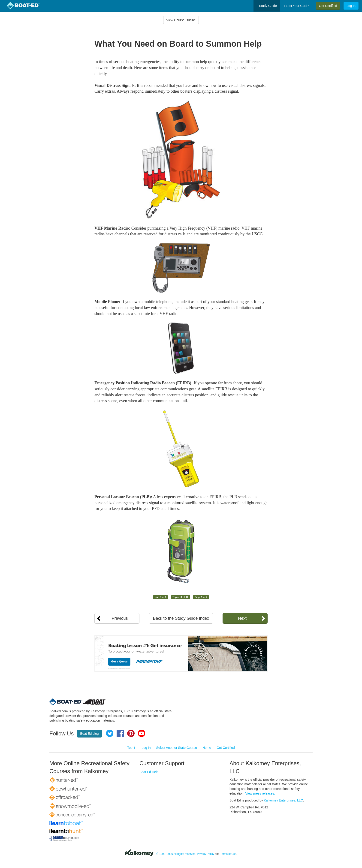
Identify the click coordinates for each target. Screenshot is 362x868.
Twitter (110, 733)
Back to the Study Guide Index (181, 618)
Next (242, 618)
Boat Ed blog (89, 734)
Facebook (120, 733)
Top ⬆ (132, 748)
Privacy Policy (205, 854)
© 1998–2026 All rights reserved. (176, 854)
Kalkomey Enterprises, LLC (284, 800)
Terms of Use (228, 854)
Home (207, 748)
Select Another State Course (176, 748)
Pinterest (131, 733)
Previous (120, 618)
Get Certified (328, 6)
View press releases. (260, 793)
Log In (351, 6)
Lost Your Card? (296, 6)
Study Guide (267, 6)
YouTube (142, 733)
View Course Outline (181, 20)
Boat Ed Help (149, 772)
